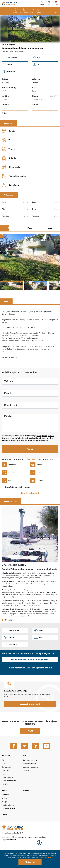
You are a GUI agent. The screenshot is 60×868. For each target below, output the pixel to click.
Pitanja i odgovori (8, 821)
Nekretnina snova (29, 780)
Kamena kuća (6, 783)
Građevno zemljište (9, 797)
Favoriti (33, 13)
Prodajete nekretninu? (10, 825)
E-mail (7, 408)
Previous (2, 273)
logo (10, 3)
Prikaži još (9, 635)
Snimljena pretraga (30, 776)
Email (45, 72)
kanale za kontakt (30, 508)
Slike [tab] (10, 243)
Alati (25, 772)
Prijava (42, 5)
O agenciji (5, 811)
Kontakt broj (11, 420)
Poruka (8, 431)
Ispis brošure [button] (15, 86)
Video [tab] (30, 243)
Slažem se (30, 862)
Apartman (5, 787)
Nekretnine (6, 772)
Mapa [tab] (50, 243)
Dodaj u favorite (15, 72)
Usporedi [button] (15, 79)
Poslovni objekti (7, 793)
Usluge (4, 818)
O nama (5, 806)
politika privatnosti (40, 453)
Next (58, 273)
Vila (3, 776)
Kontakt (40, 13)
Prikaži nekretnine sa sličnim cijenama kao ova (30, 684)
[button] (15, 49)
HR (56, 5)
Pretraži (14, 13)
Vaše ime (9, 396)
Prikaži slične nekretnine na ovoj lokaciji (30, 676)
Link (45, 79)
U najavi (26, 787)
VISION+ (49, 5)
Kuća (3, 780)
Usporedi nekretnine (30, 783)
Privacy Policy (42, 451)
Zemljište (5, 800)
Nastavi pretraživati (30, 721)
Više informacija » (46, 857)
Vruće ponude (23, 13)
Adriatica (5, 814)
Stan (3, 790)
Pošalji (30, 464)
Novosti (26, 806)
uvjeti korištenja (26, 453)
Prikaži (30, 747)
